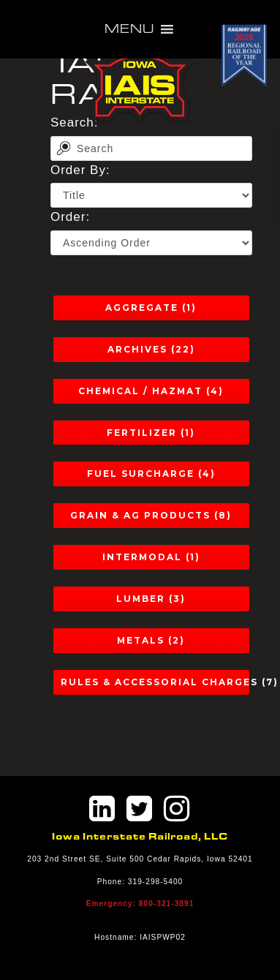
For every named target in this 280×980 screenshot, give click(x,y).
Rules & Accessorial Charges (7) (155, 682)
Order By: (80, 170)
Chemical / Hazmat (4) (151, 391)
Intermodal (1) (151, 557)
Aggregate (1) (151, 308)
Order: (70, 217)
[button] (129, 29)
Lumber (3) (151, 599)
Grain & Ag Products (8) (151, 515)
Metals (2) (151, 640)
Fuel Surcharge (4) (151, 474)
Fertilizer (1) (151, 433)
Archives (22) (151, 349)
